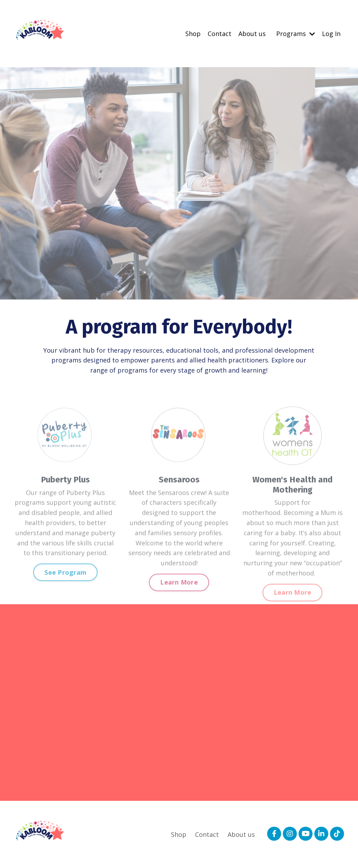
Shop (193, 34)
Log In (331, 34)
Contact (220, 34)
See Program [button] (65, 587)
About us (252, 34)
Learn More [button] (179, 597)
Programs (296, 34)
